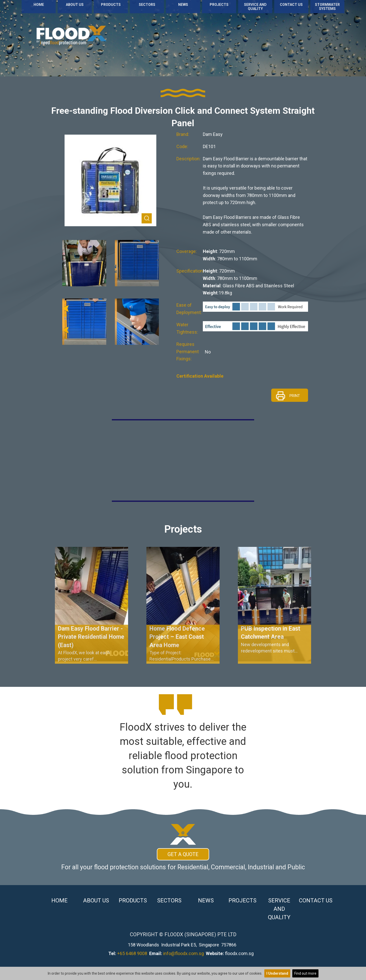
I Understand (277, 973)
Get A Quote (183, 854)
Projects (219, 5)
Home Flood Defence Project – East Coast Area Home (177, 637)
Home (39, 5)
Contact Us (291, 5)
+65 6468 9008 (132, 953)
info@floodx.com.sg (184, 953)
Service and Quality (255, 7)
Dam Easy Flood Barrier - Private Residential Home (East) (91, 637)
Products (111, 5)
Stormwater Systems (327, 7)
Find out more (305, 973)
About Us (75, 5)
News (183, 5)
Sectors (147, 5)
